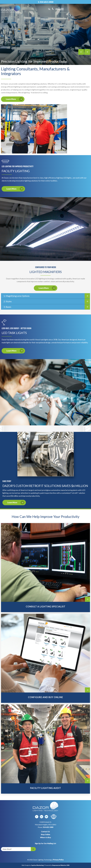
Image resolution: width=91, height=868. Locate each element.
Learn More (14, 99)
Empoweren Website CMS (61, 865)
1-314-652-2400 (46, 2)
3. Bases (47, 307)
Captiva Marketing (37, 865)
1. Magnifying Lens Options (47, 296)
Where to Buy (46, 837)
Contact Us (45, 832)
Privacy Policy (58, 860)
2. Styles (47, 301)
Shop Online (45, 834)
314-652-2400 (48, 827)
